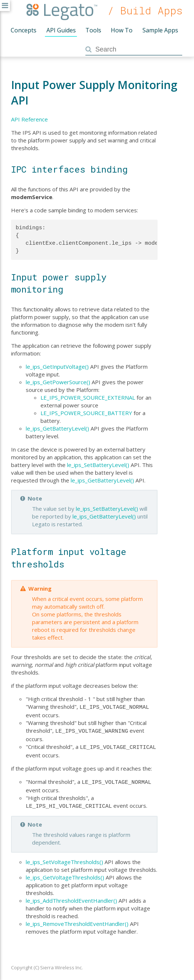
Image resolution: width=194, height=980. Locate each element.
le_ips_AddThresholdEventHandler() (71, 897)
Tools (93, 30)
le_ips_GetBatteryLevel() (57, 428)
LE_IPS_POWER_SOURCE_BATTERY (86, 413)
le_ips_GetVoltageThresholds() (65, 874)
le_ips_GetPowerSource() (58, 382)
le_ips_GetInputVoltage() (57, 367)
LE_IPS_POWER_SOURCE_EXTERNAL (88, 397)
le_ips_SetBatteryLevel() (98, 465)
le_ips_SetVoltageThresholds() (64, 858)
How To (122, 30)
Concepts (24, 30)
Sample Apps (160, 30)
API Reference (29, 119)
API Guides (61, 30)
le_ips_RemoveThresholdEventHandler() (77, 920)
